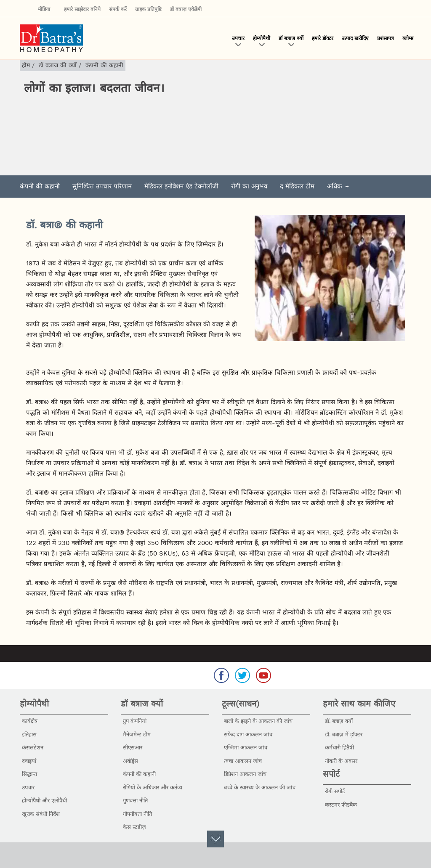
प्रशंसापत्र (386, 38)
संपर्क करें (118, 9)
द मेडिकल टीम (297, 186)
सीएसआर (133, 748)
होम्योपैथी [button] (262, 38)
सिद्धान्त (29, 774)
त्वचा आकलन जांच (243, 761)
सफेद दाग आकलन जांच (248, 734)
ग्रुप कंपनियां (135, 721)
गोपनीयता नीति (137, 814)
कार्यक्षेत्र (30, 721)
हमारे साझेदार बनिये (82, 9)
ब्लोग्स (408, 38)
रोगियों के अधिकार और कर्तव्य (153, 787)
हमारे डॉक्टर (323, 38)
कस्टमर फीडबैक (341, 805)
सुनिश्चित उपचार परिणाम (102, 186)
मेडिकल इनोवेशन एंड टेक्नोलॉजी (181, 186)
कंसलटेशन (33, 748)
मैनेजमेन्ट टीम (137, 734)
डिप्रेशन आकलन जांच (245, 774)
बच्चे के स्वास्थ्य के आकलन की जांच (260, 787)
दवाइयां (29, 761)
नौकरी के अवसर (341, 761)
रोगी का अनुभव (249, 186)
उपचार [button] (238, 38)
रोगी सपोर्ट (335, 791)
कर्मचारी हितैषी (339, 748)
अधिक (335, 186)
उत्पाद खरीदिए (355, 38)
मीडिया (47, 9)
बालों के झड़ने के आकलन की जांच (258, 721)
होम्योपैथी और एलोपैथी (44, 801)
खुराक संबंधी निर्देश (41, 814)
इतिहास (29, 734)
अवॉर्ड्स (130, 761)
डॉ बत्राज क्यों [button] (291, 38)
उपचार (28, 787)
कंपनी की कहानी (40, 186)
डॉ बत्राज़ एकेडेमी (186, 9)
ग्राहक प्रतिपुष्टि (148, 9)
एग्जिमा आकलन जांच (246, 748)
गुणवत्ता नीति (135, 801)
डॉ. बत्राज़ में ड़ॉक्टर (344, 734)
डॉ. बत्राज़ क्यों (339, 721)
